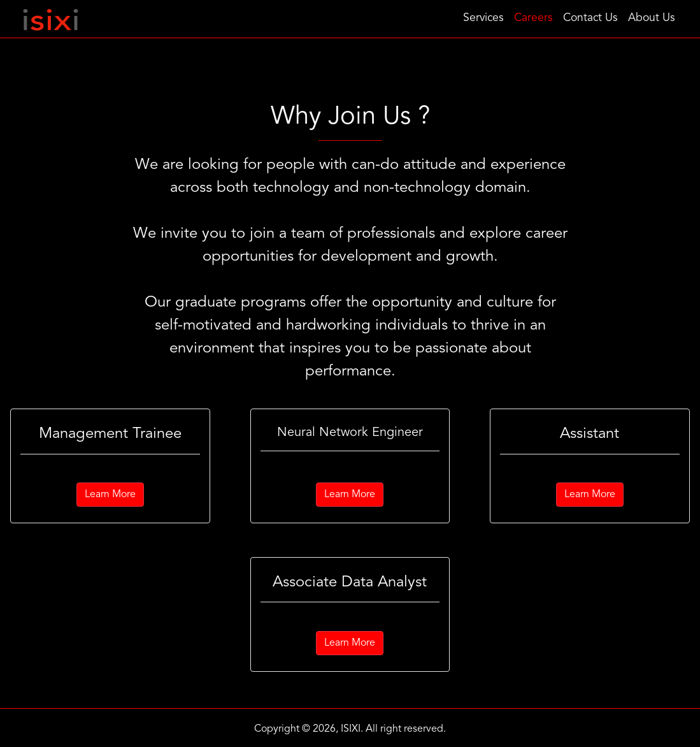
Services (483, 18)
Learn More (110, 495)
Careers (533, 18)
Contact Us (590, 18)
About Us (652, 18)
